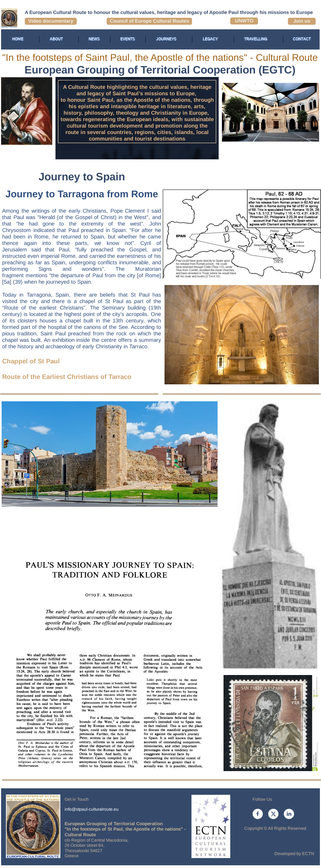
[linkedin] (289, 814)
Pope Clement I (130, 211)
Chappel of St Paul (31, 361)
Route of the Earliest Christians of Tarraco (67, 377)
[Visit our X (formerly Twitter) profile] (273, 814)
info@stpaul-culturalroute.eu (92, 809)
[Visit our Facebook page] (258, 814)
